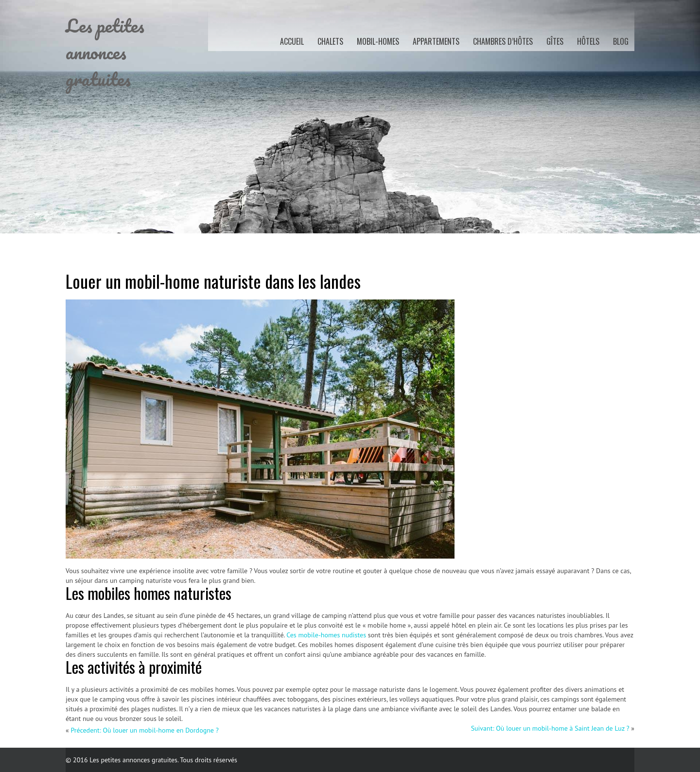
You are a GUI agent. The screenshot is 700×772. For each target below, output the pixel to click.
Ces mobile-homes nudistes (326, 635)
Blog (621, 41)
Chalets (330, 41)
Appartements (436, 41)
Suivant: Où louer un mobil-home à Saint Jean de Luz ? (550, 728)
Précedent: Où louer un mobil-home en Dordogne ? (144, 730)
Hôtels (588, 41)
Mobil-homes (378, 41)
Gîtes (555, 41)
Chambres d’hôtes (503, 41)
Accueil (292, 41)
